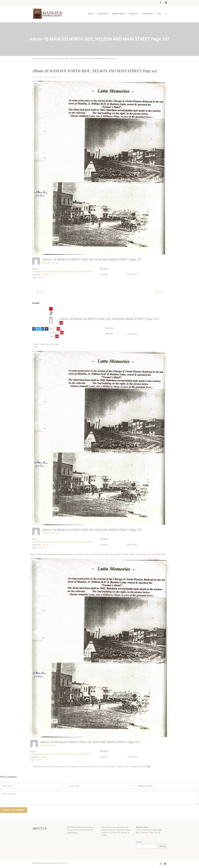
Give (159, 14)
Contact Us (134, 14)
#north (41, 277)
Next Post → (160, 292)
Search (139, 842)
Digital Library (118, 14)
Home (91, 14)
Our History (148, 14)
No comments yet (53, 77)
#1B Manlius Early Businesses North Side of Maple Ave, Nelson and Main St (62, 272)
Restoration (103, 14)
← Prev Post (39, 292)
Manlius (46, 274)
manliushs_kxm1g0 (50, 263)
